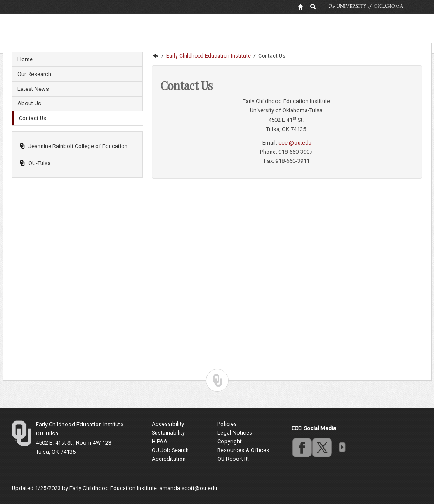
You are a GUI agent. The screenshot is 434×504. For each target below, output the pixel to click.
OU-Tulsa (35, 163)
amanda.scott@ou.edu (188, 488)
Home (25, 59)
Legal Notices (235, 433)
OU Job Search (170, 450)
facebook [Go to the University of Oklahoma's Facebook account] (302, 447)
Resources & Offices (243, 450)
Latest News (33, 89)
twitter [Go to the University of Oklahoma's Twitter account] (322, 447)
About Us (29, 103)
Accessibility (168, 424)
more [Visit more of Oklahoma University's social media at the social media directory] (342, 447)
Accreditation (169, 459)
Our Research (34, 74)
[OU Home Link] (300, 7)
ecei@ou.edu (295, 143)
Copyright (229, 441)
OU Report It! (233, 459)
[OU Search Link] (313, 7)
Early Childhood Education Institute (208, 56)
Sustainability (168, 433)
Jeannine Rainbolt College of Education (74, 146)
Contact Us (33, 118)
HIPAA (160, 441)
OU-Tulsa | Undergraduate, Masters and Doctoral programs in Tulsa (155, 56)
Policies (227, 424)
